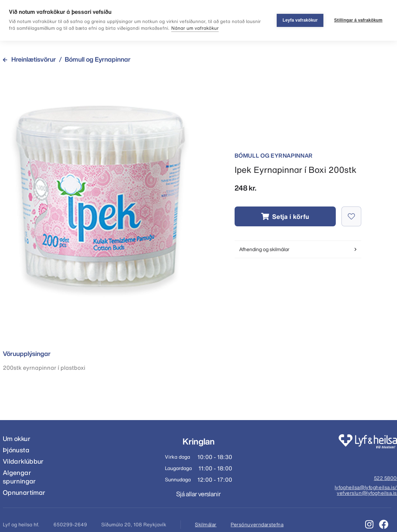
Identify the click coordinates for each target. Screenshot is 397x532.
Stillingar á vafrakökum (358, 20)
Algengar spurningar (19, 477)
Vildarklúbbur (23, 461)
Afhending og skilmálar (298, 249)
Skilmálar (206, 525)
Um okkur (17, 439)
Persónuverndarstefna (257, 525)
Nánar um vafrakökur (195, 28)
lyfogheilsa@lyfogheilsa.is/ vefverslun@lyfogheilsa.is (366, 491)
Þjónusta (16, 450)
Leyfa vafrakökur (300, 20)
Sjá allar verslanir (198, 494)
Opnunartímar (24, 493)
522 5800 (386, 479)
